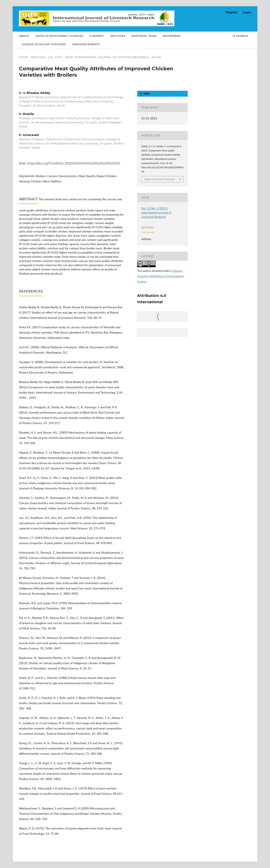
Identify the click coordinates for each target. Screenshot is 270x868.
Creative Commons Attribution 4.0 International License (160, 276)
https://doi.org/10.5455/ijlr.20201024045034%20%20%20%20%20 (73, 163)
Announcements (86, 44)
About (24, 36)
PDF (146, 94)
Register (232, 12)
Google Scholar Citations (44, 44)
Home (24, 57)
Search (240, 36)
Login (247, 12)
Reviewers (171, 36)
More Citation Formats (160, 179)
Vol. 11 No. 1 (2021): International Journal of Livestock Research (98, 57)
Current (97, 36)
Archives (118, 36)
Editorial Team (144, 36)
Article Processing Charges (59, 36)
